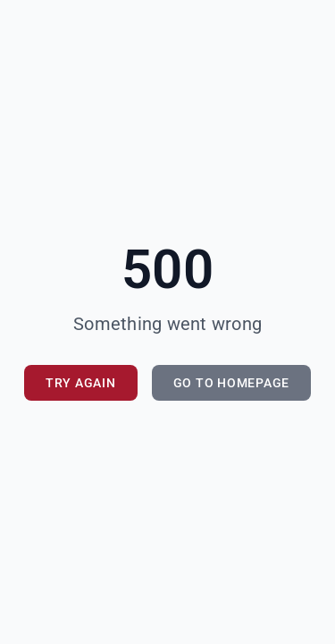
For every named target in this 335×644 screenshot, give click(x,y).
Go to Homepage (232, 383)
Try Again (81, 383)
